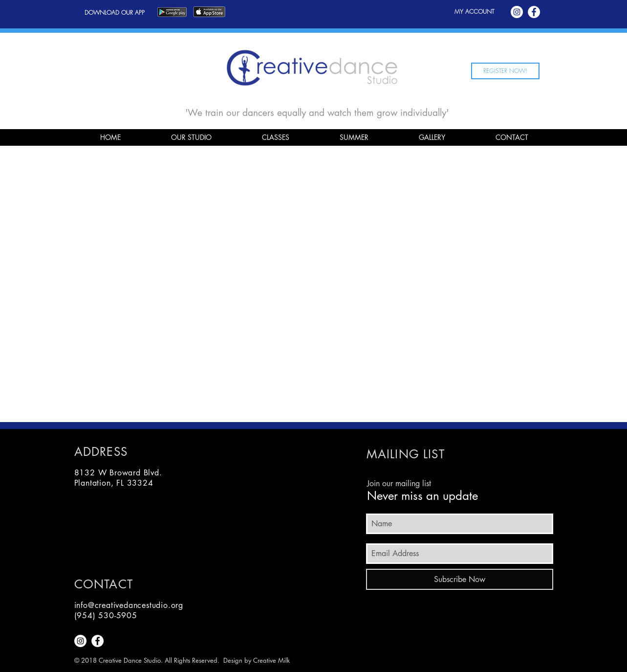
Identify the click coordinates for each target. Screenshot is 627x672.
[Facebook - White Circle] (534, 12)
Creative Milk (271, 660)
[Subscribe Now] (460, 579)
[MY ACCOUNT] (474, 12)
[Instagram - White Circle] (517, 12)
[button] (192, 137)
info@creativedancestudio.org (129, 605)
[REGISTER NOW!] (505, 71)
